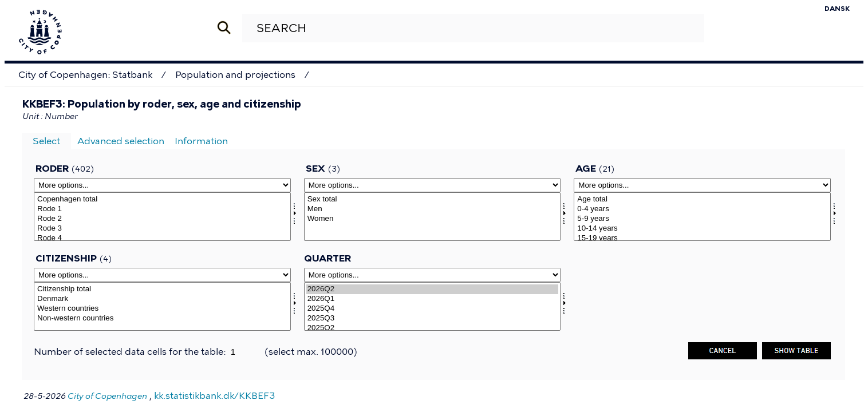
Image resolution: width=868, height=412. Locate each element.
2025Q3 (433, 318)
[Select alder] (702, 217)
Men (433, 209)
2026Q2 (433, 289)
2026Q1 (433, 299)
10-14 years (702, 229)
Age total (702, 199)
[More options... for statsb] (162, 275)
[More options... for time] (433, 275)
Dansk (837, 9)
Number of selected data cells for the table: (131, 352)
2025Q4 (433, 309)
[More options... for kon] (433, 185)
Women (433, 219)
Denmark (162, 299)
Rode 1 (162, 209)
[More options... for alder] (702, 185)
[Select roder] (162, 217)
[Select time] (433, 306)
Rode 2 (162, 219)
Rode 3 (162, 229)
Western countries (162, 309)
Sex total (433, 199)
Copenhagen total (162, 199)
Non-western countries (162, 318)
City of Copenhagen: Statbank (85, 75)
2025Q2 (433, 328)
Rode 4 (162, 238)
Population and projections (235, 75)
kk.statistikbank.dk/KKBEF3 (214, 396)
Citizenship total (162, 289)
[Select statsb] (162, 306)
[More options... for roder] (162, 185)
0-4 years (702, 209)
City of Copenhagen (107, 396)
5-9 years (702, 219)
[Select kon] (433, 217)
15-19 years (702, 238)
